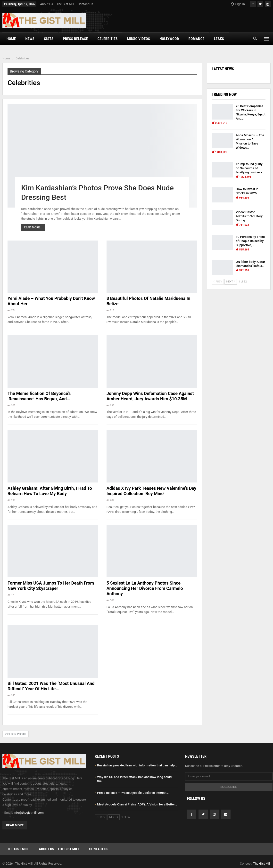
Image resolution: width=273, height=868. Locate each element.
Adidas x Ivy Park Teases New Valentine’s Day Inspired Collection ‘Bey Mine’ (151, 491)
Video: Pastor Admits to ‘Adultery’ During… (250, 216)
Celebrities (108, 39)
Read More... (33, 227)
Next (231, 282)
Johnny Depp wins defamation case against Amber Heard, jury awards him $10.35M (150, 396)
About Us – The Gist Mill (57, 4)
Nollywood (169, 39)
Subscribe (229, 787)
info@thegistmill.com (29, 813)
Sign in (238, 4)
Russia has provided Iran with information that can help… (137, 765)
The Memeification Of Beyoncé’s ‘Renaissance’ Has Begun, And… (39, 396)
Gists (49, 39)
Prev (218, 282)
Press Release (75, 39)
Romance (197, 39)
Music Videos (139, 39)
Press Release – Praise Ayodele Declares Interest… (133, 793)
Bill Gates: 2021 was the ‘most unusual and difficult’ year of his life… (51, 686)
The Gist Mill (18, 849)
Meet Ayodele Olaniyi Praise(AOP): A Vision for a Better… (137, 804)
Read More (15, 825)
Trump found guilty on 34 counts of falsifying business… (250, 168)
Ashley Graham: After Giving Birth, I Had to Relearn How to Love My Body (50, 491)
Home (11, 39)
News (30, 39)
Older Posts (16, 734)
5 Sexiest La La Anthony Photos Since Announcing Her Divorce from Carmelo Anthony (145, 588)
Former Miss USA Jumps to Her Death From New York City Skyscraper (51, 586)
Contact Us (85, 4)
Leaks (219, 39)
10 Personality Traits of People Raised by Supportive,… (250, 241)
